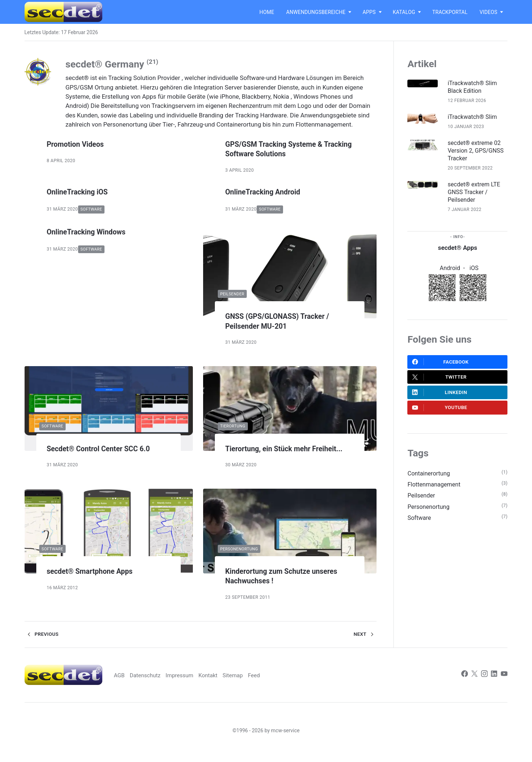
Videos (489, 12)
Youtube (440, 414)
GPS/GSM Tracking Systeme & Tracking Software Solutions (280, 149)
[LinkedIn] (494, 685)
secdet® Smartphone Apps (95, 581)
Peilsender (230, 294)
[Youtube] (504, 685)
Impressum (199, 685)
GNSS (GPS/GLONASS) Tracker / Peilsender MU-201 (283, 322)
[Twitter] (473, 685)
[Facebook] (462, 685)
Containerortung (430, 481)
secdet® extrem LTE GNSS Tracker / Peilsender (478, 195)
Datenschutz (163, 685)
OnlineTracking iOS (81, 192)
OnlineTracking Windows (91, 232)
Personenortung (237, 558)
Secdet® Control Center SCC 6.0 (105, 449)
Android (450, 271)
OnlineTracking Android (267, 192)
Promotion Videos (79, 144)
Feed (276, 685)
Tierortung (230, 426)
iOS (474, 271)
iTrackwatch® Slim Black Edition (476, 87)
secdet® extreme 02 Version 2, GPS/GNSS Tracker (478, 153)
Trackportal (450, 12)
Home (267, 12)
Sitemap (254, 685)
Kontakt (228, 685)
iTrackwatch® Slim (476, 118)
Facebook (441, 366)
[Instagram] (483, 685)
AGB (136, 685)
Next (365, 645)
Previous (42, 645)
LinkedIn (440, 398)
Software (92, 209)
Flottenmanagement (435, 492)
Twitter (440, 382)
